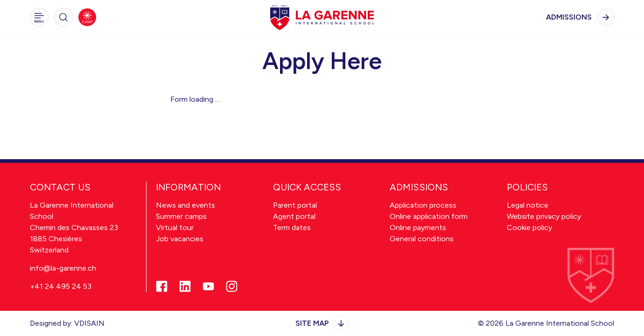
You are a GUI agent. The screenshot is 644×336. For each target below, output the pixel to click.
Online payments (418, 227)
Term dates (292, 227)
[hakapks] (322, 17)
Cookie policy (529, 227)
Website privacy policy (544, 216)
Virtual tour (175, 227)
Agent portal (294, 216)
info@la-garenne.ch (63, 268)
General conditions (422, 239)
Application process (423, 205)
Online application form (429, 216)
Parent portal (295, 205)
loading (202, 99)
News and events (185, 205)
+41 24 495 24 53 (61, 286)
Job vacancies (180, 239)
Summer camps (181, 216)
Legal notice (528, 205)
